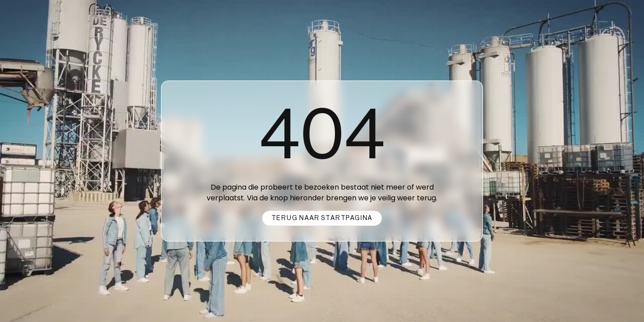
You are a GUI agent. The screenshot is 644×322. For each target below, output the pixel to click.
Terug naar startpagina (322, 218)
